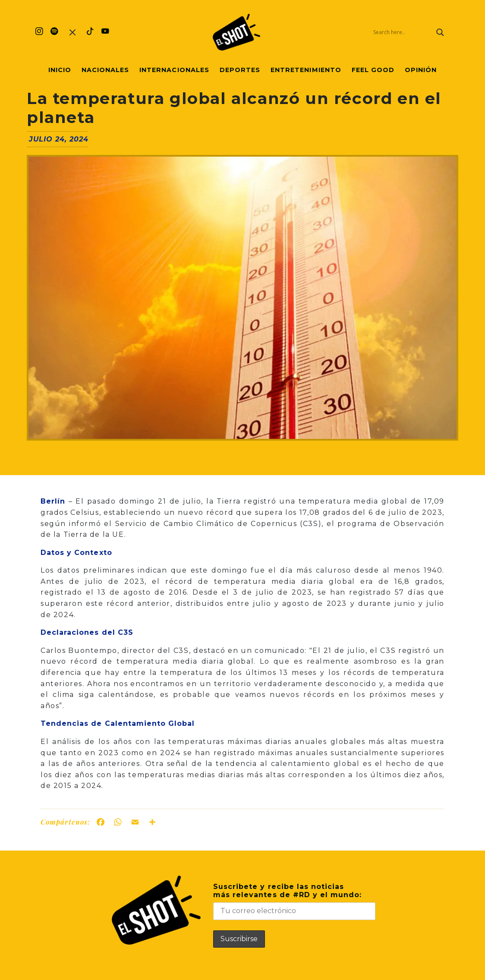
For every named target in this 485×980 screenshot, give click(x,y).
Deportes (240, 70)
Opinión (421, 70)
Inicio (60, 70)
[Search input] (403, 32)
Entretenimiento (306, 70)
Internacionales (174, 70)
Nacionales (105, 70)
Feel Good (373, 70)
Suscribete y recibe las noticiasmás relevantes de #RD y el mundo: (294, 901)
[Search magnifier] (440, 32)
